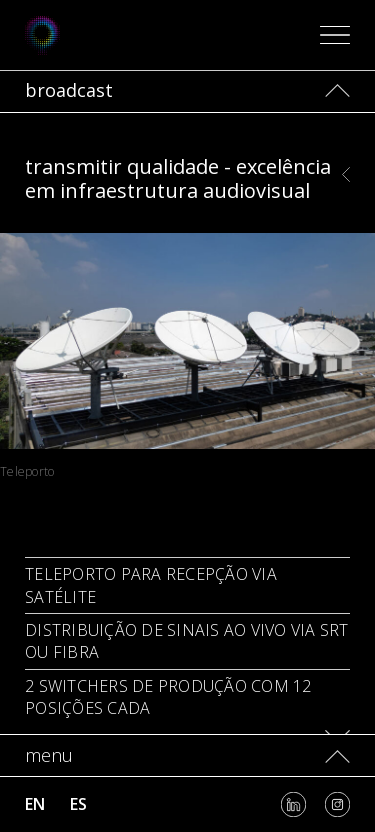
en (35, 804)
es (78, 804)
